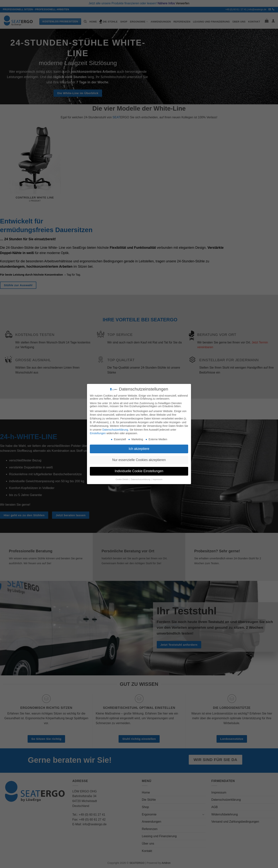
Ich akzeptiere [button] (139, 449)
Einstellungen (98, 433)
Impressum (158, 479)
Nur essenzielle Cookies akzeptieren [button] (139, 460)
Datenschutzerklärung (115, 430)
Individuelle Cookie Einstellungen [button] (139, 471)
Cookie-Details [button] (122, 479)
